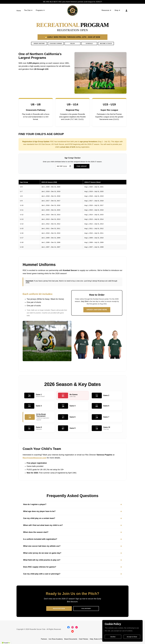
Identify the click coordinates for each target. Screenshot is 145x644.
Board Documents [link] (71, 639)
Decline (113, 637)
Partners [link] (44, 639)
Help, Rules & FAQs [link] (97, 639)
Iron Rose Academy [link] (56, 639)
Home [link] (19, 11)
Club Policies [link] (83, 639)
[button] (28, 11)
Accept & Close (132, 637)
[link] (72, 10)
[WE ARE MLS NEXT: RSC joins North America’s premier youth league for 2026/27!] (72, 2)
